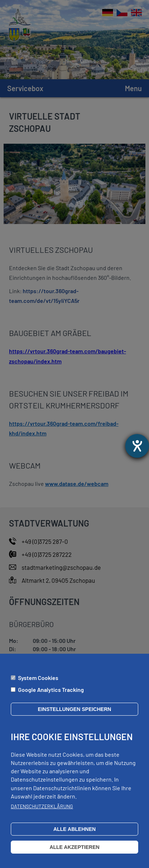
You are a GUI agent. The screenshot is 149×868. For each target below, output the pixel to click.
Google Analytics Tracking (51, 696)
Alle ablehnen (74, 836)
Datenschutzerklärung (42, 813)
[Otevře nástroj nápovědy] (137, 446)
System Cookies (38, 684)
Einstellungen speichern (74, 716)
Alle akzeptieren (75, 854)
